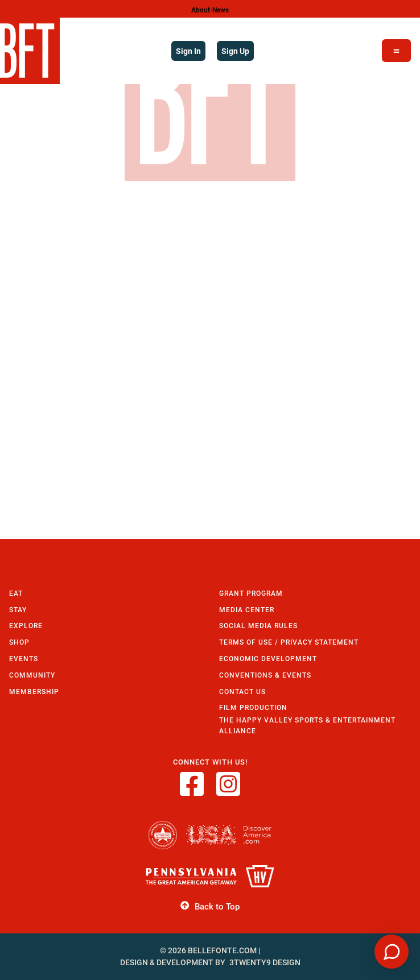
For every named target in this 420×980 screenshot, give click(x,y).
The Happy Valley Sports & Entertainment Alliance (307, 725)
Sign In (188, 51)
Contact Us (242, 692)
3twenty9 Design (265, 962)
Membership (34, 692)
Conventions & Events (265, 675)
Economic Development (268, 659)
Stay (18, 610)
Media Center (247, 610)
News (221, 10)
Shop (19, 642)
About (201, 10)
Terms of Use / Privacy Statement (289, 642)
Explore (26, 626)
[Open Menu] (396, 51)
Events (24, 659)
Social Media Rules (258, 626)
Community (32, 675)
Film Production (253, 707)
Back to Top (210, 906)
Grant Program (251, 593)
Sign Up (235, 51)
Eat (16, 593)
